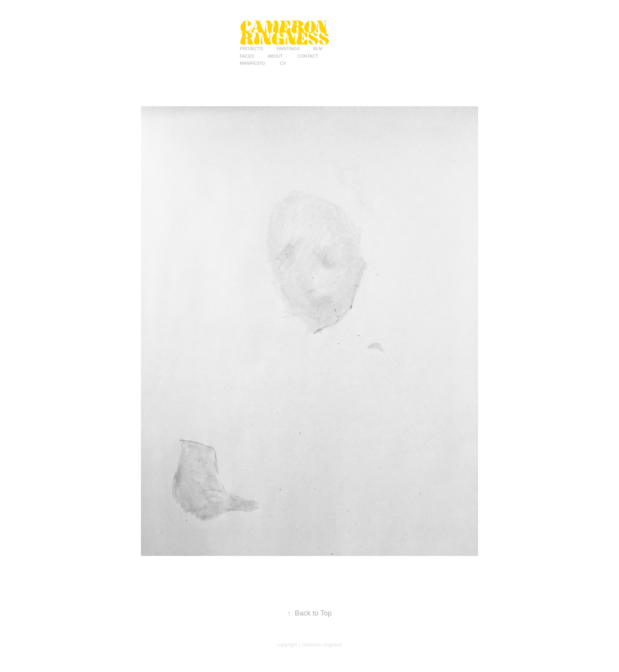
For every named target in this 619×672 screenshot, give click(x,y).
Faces (247, 56)
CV (283, 63)
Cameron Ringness (286, 32)
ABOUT (275, 56)
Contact (308, 56)
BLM (318, 49)
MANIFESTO (253, 63)
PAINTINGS (288, 49)
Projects (252, 49)
